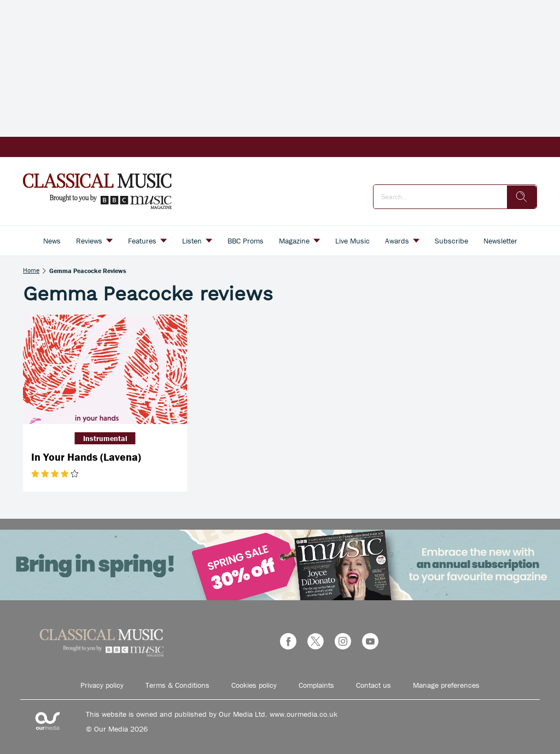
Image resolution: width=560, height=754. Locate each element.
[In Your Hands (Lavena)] (105, 369)
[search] (522, 197)
